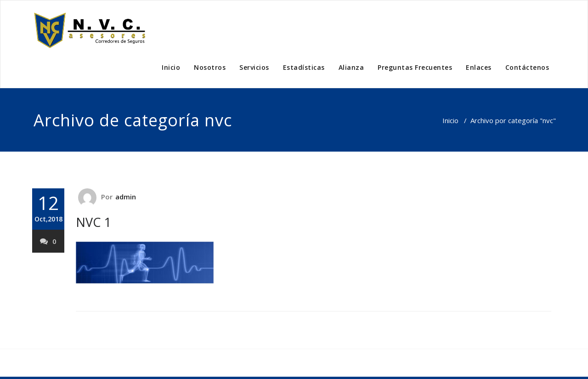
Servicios (254, 67)
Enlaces (479, 67)
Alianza (351, 67)
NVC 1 (93, 222)
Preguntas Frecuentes (415, 67)
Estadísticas (304, 67)
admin (126, 197)
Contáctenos (527, 67)
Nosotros (210, 67)
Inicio (171, 67)
